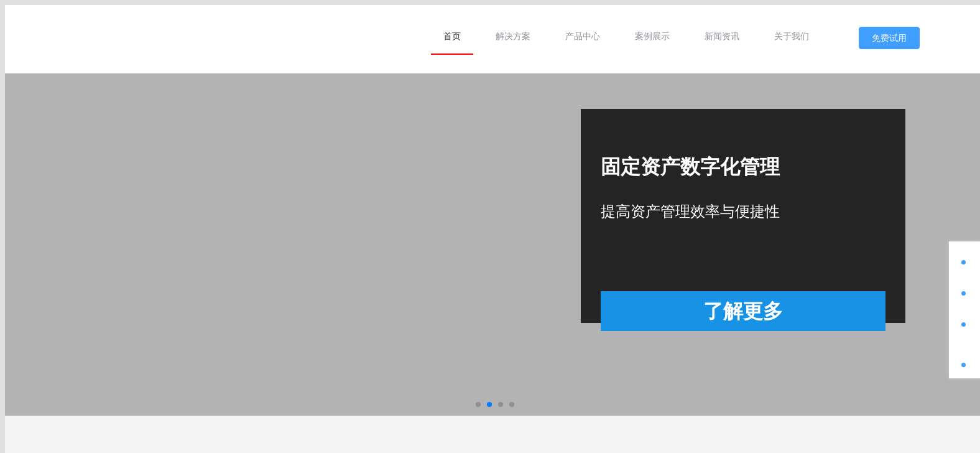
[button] (478, 404)
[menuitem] (452, 36)
